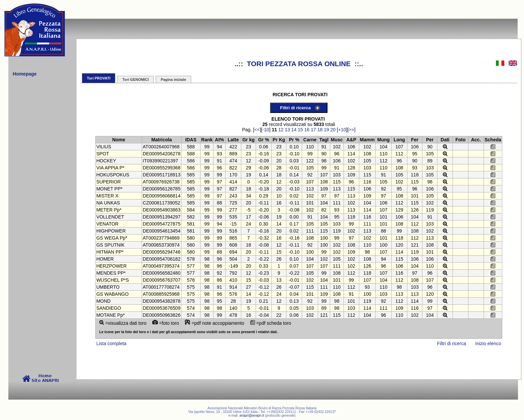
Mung (383, 140)
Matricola (162, 140)
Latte (233, 140)
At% (219, 140)
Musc (337, 140)
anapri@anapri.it (252, 415)
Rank (207, 140)
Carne (310, 140)
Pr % (294, 140)
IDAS (191, 140)
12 (281, 130)
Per (430, 140)
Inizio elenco (488, 343)
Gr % (264, 140)
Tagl (324, 140)
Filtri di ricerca (295, 108)
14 (294, 130)
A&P (351, 140)
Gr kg (248, 140)
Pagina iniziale (173, 80)
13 (287, 130)
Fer (415, 140)
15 (300, 130)
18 (320, 130)
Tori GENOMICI (136, 80)
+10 (342, 130)
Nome (119, 140)
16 (307, 130)
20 (333, 130)
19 (326, 130)
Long (399, 140)
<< (257, 130)
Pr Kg (279, 140)
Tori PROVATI (99, 78)
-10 (266, 130)
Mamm (367, 140)
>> (351, 130)
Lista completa (111, 343)
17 (313, 130)
